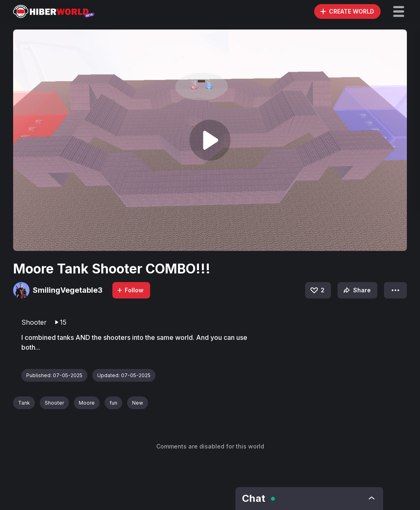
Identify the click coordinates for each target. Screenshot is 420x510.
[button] (399, 11)
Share (356, 290)
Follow (130, 290)
